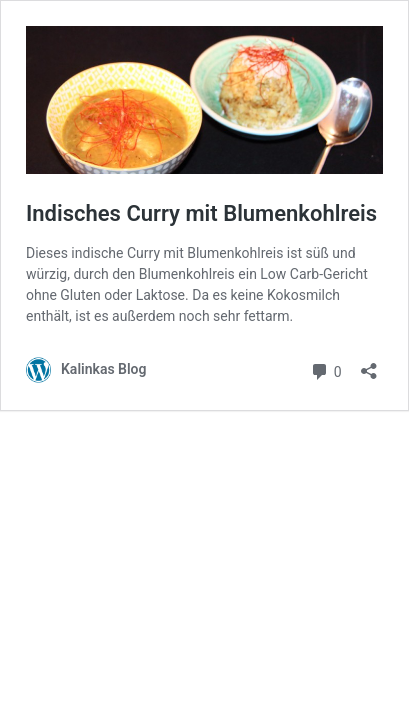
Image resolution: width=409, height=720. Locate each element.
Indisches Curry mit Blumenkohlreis (201, 213)
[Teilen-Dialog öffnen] (369, 364)
